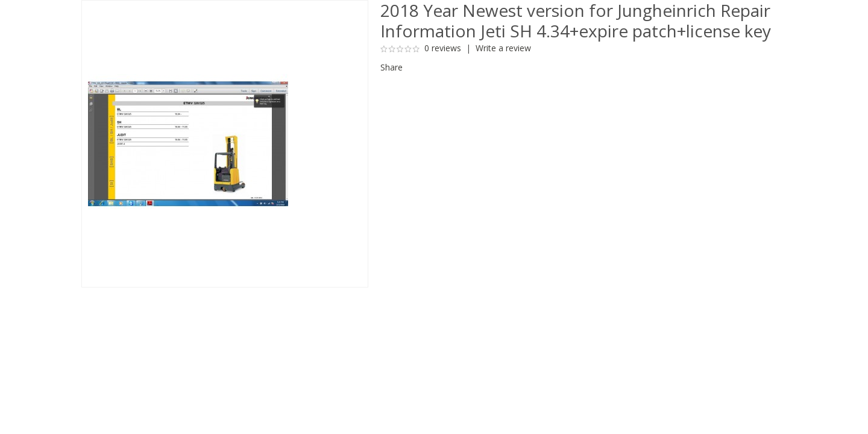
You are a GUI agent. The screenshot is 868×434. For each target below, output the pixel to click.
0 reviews (443, 48)
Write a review (503, 48)
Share (392, 67)
